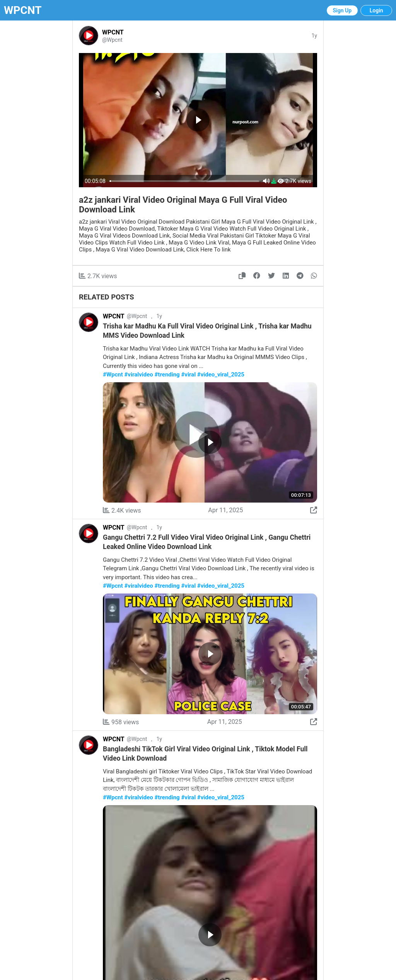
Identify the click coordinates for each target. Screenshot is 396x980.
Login (376, 10)
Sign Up (342, 10)
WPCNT (23, 10)
